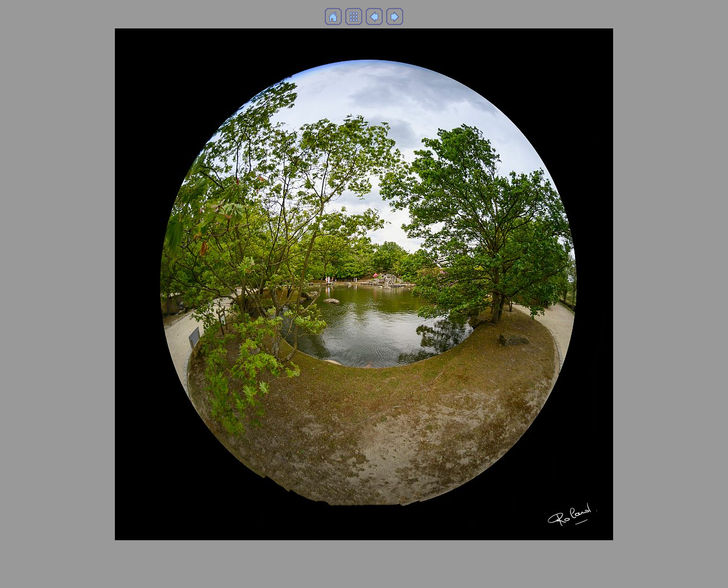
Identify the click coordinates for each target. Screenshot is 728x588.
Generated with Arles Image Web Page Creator (364, 574)
